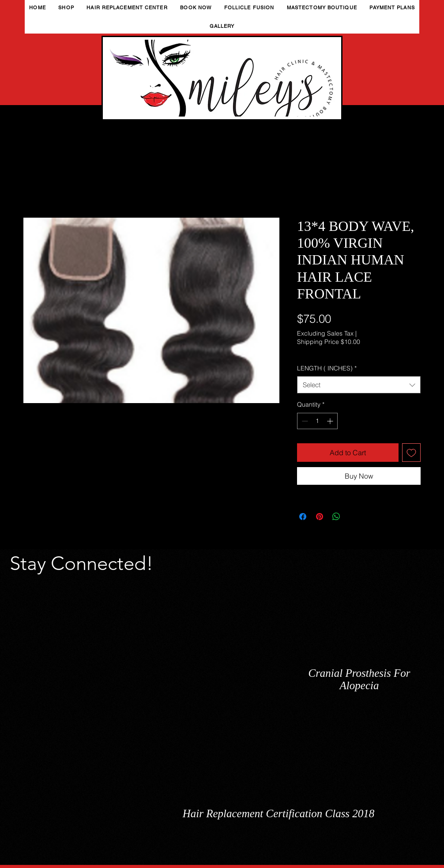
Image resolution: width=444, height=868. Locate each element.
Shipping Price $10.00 (329, 342)
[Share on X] (353, 517)
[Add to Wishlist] (411, 453)
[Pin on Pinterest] (320, 517)
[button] (66, 8)
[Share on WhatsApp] (336, 517)
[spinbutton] (317, 421)
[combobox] (359, 385)
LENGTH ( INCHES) (327, 368)
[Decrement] (304, 421)
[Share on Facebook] (303, 517)
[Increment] (331, 421)
